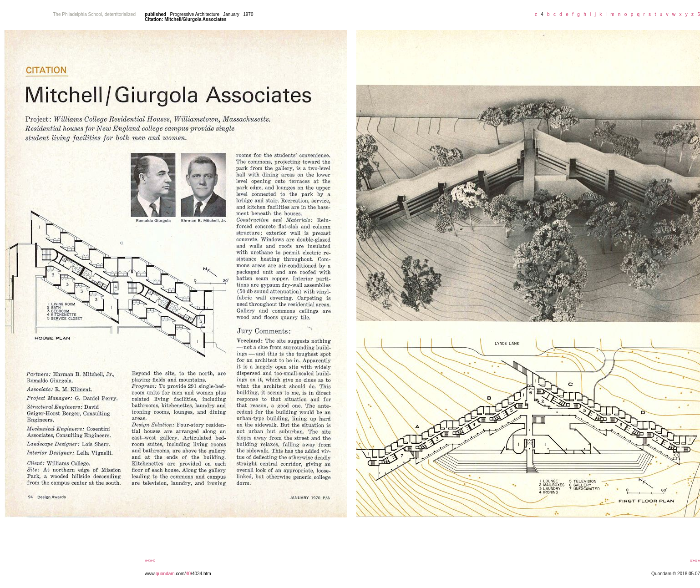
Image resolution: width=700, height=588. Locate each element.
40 (188, 574)
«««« (150, 560)
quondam (165, 574)
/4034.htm (201, 574)
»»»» (695, 560)
